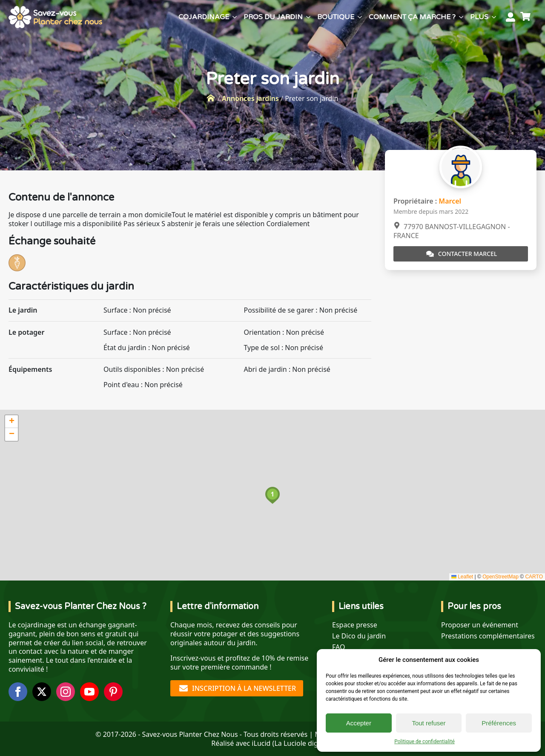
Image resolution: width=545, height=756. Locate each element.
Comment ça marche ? (412, 17)
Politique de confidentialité (425, 742)
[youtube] (89, 692)
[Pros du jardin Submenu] (308, 17)
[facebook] (18, 692)
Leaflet (462, 577)
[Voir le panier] (527, 17)
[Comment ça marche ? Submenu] (461, 17)
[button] (272, 495)
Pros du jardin (273, 17)
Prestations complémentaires (488, 636)
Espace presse (355, 625)
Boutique (336, 17)
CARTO (534, 577)
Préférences (499, 723)
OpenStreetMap (501, 577)
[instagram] (66, 692)
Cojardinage (204, 17)
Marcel (450, 201)
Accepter (359, 723)
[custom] (113, 692)
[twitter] (42, 692)
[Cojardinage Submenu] (235, 17)
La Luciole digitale (303, 743)
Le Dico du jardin (359, 636)
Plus (479, 17)
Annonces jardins (250, 98)
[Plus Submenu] (494, 17)
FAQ (338, 647)
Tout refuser (429, 723)
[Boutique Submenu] (360, 17)
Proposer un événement (480, 625)
